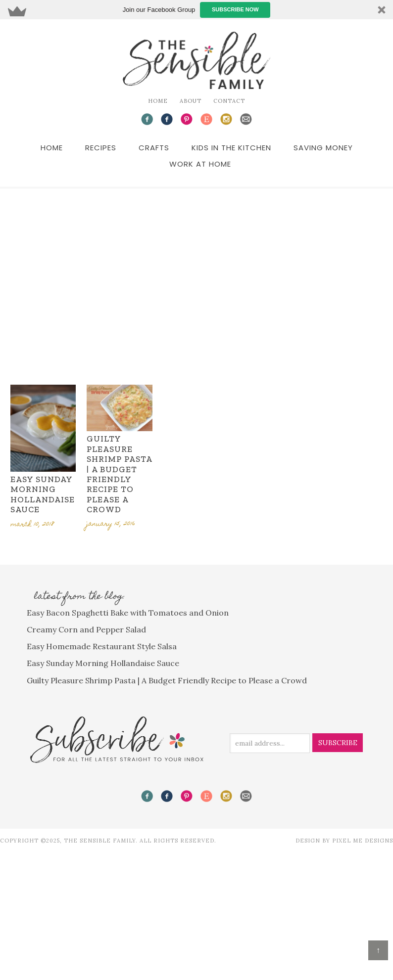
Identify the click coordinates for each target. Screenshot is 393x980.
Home (158, 101)
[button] (196, 10)
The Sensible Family (196, 60)
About (191, 101)
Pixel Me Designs (363, 841)
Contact (229, 101)
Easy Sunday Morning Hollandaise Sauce (43, 494)
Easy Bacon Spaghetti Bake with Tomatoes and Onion (128, 613)
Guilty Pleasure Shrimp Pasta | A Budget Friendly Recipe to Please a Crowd (119, 474)
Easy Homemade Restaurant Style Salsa (102, 646)
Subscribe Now (235, 9)
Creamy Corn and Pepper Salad (86, 629)
